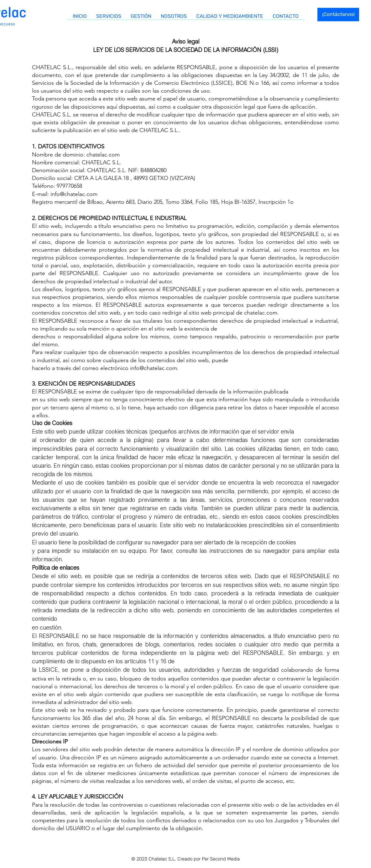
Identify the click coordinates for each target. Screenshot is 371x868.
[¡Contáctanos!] (338, 15)
